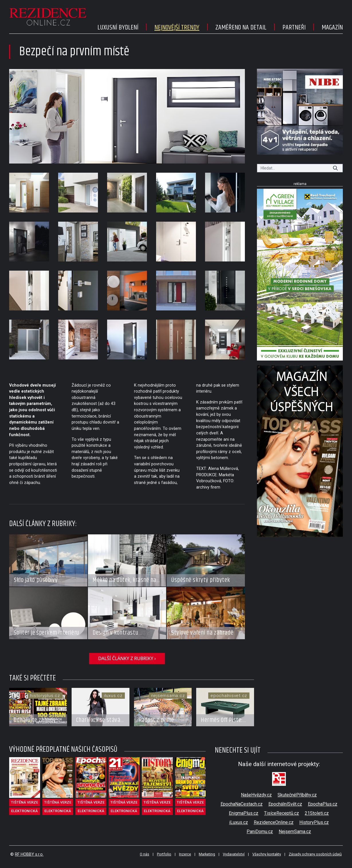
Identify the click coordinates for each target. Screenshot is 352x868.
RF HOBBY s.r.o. (29, 854)
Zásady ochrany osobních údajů (315, 854)
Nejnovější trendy (177, 27)
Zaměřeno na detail (241, 27)
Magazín (332, 27)
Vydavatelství (234, 854)
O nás (144, 854)
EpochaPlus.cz (323, 804)
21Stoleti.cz (317, 813)
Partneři (294, 27)
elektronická (24, 811)
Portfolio (164, 854)
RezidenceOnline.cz (274, 822)
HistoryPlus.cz (314, 822)
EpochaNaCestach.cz (242, 804)
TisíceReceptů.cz (282, 813)
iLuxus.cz (239, 822)
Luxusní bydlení (118, 27)
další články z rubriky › (127, 658)
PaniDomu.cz (260, 831)
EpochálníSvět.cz (285, 804)
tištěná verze (24, 802)
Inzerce (185, 854)
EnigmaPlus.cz (244, 813)
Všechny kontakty (267, 854)
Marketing (207, 854)
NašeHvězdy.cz (256, 795)
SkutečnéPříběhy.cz (297, 795)
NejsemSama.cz (295, 831)
